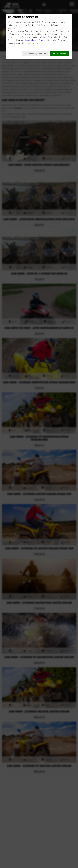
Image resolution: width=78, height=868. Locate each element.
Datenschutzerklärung (34, 40)
